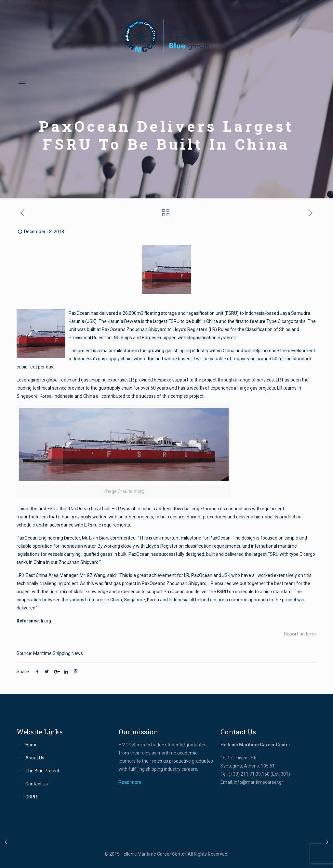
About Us (35, 758)
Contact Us (37, 784)
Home (32, 745)
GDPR (31, 797)
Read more (130, 782)
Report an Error (300, 634)
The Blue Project (42, 771)
